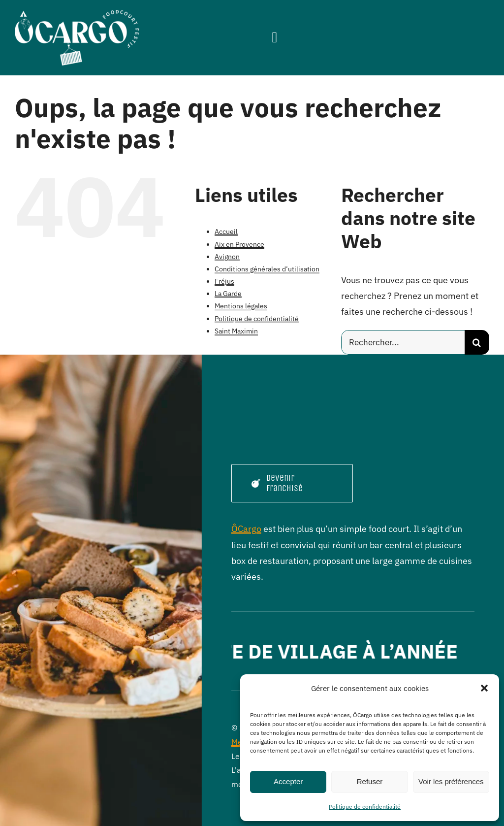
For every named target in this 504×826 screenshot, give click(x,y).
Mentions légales (241, 306)
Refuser (370, 781)
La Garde (228, 294)
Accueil (226, 231)
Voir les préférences (451, 781)
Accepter (288, 781)
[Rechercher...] (403, 342)
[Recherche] (477, 342)
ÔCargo (246, 529)
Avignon (227, 257)
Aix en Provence (239, 244)
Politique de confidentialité (365, 807)
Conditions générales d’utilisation (267, 269)
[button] (484, 688)
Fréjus (224, 281)
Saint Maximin (236, 331)
